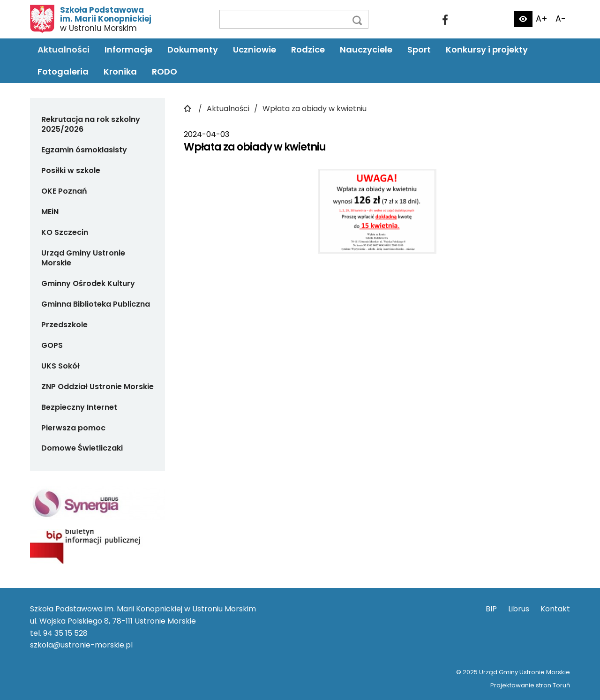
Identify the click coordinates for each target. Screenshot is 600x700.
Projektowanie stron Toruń (530, 685)
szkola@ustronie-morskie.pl (81, 645)
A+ (542, 19)
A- (561, 19)
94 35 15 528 (65, 633)
